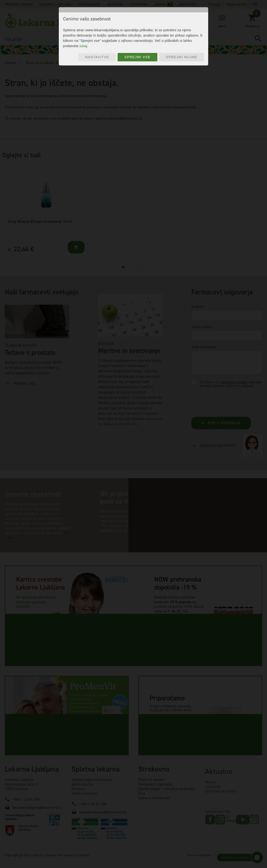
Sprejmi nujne (181, 57)
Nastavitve (97, 57)
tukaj (83, 46)
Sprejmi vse (137, 57)
